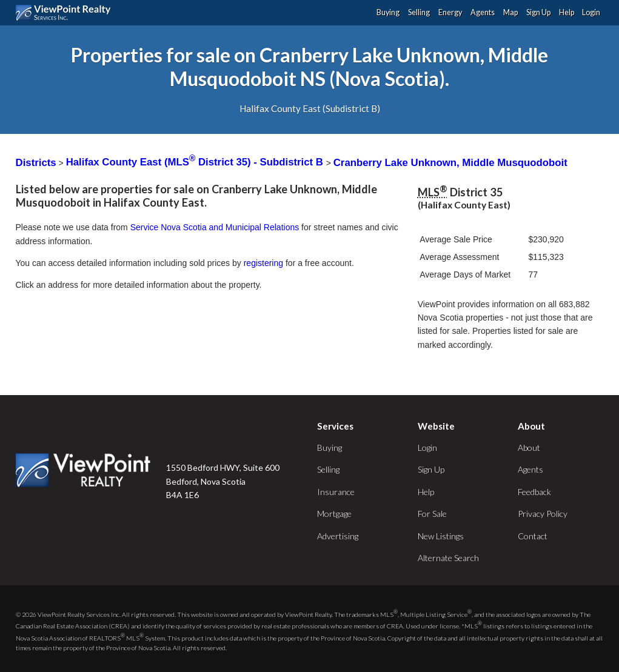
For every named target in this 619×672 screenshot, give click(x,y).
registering (263, 263)
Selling (419, 12)
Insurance (336, 492)
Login (591, 12)
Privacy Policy (543, 514)
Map (510, 12)
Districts (36, 162)
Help (567, 12)
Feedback (534, 492)
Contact (533, 536)
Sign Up (538, 12)
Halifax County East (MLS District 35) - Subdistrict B (196, 162)
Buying (388, 12)
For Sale (432, 514)
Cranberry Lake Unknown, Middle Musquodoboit (450, 162)
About (529, 447)
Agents (483, 12)
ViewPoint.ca (66, 13)
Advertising (338, 536)
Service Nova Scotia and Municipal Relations (215, 227)
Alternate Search (448, 558)
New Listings (441, 536)
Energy (450, 12)
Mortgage (334, 514)
